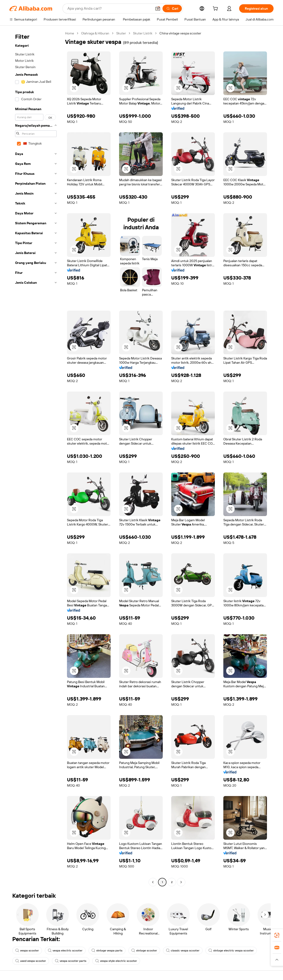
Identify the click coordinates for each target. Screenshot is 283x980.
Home (70, 33)
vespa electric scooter (65, 951)
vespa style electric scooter (116, 961)
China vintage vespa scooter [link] (180, 33)
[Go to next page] (181, 882)
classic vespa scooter (183, 951)
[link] (277, 935)
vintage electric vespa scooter (231, 951)
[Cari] (172, 8)
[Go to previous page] (153, 882)
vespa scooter (27, 951)
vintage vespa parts (107, 951)
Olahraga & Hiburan (95, 33)
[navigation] (36, 458)
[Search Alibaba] (109, 8)
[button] (158, 8)
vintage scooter (144, 951)
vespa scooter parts (71, 961)
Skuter (121, 33)
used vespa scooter (31, 961)
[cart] (216, 9)
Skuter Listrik (143, 33)
